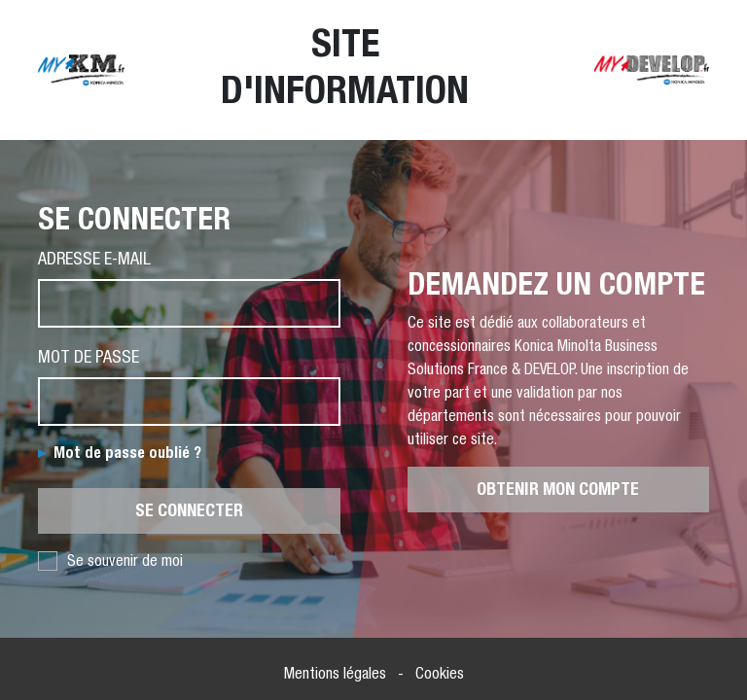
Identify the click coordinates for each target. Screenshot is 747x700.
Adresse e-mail (94, 258)
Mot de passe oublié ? (127, 453)
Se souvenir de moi (110, 561)
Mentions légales (335, 673)
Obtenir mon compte (558, 489)
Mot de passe (89, 356)
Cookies (440, 673)
